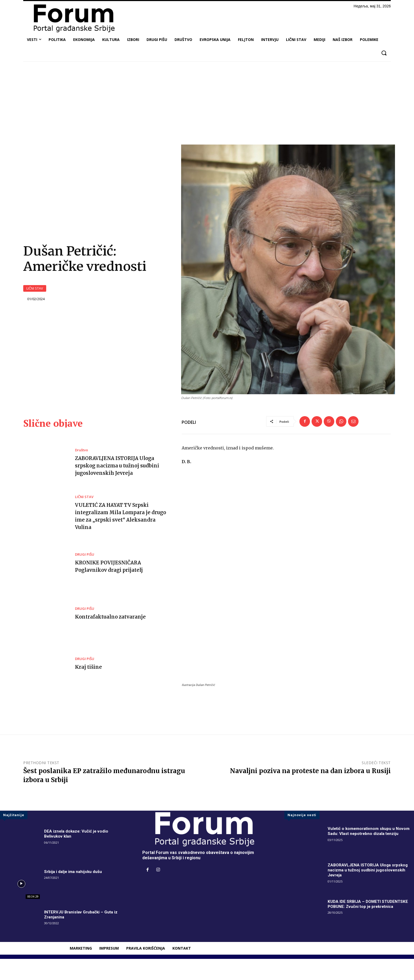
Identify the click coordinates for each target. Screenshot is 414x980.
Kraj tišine (89, 688)
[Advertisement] (207, 105)
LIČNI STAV (35, 299)
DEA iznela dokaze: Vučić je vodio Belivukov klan (77, 855)
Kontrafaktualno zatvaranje (112, 638)
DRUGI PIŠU (85, 576)
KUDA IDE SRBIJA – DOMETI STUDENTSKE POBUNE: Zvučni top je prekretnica (369, 925)
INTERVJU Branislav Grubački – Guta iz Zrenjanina (82, 936)
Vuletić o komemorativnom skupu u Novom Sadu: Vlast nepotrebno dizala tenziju (370, 852)
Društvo (81, 472)
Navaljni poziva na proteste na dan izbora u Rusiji (310, 792)
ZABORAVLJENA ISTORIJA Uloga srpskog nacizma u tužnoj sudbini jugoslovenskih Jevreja (120, 487)
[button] (384, 53)
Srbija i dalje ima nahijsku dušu (74, 893)
